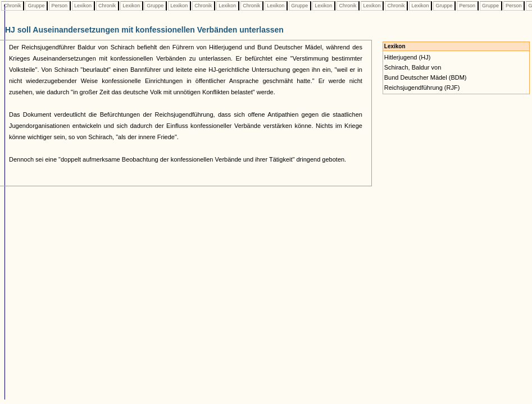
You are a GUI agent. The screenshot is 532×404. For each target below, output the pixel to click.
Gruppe (36, 6)
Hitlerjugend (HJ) (408, 57)
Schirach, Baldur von (413, 67)
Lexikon (83, 6)
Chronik (12, 6)
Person (60, 6)
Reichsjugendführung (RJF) (422, 88)
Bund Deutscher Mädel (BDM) (426, 77)
